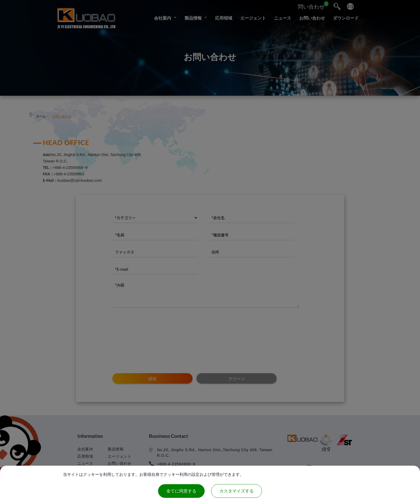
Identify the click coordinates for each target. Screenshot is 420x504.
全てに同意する (181, 491)
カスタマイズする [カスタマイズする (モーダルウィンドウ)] (237, 491)
